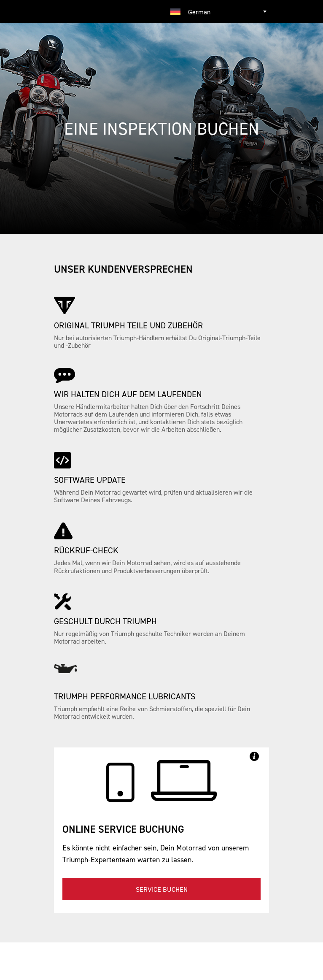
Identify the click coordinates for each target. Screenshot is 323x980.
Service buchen (162, 889)
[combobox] (216, 11)
